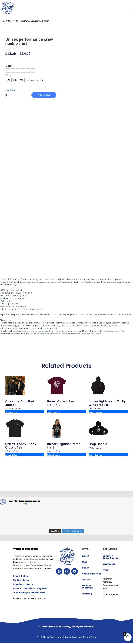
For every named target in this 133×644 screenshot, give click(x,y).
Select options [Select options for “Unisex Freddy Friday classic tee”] (12, 455)
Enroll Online (21, 576)
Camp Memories (92, 574)
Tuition (86, 580)
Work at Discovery (88, 587)
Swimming (109, 564)
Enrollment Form (23, 584)
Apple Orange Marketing (71, 637)
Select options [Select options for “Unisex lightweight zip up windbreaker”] (95, 412)
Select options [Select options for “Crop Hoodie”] (95, 455)
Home (3, 21)
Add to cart (44, 95)
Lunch (86, 568)
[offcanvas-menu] (131, 8)
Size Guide (10, 90)
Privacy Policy (90, 637)
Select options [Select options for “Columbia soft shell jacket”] (12, 412)
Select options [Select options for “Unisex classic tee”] (54, 412)
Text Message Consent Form (29, 592)
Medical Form (21, 580)
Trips (105, 570)
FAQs (85, 562)
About (86, 556)
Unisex (10, 21)
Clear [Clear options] (8, 84)
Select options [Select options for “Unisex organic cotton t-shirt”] (54, 455)
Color (9, 66)
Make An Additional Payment (30, 588)
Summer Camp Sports (110, 557)
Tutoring (87, 594)
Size (8, 75)
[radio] (8, 71)
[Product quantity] (18, 95)
